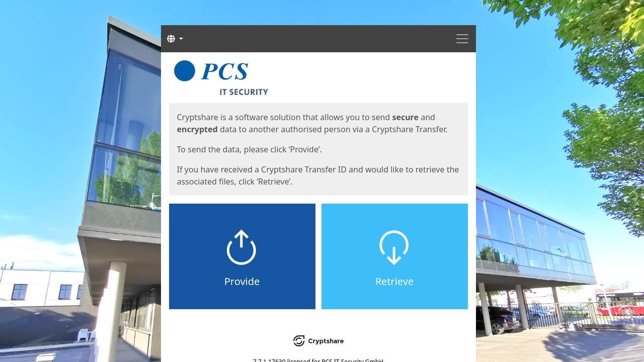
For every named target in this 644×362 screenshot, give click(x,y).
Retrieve (395, 281)
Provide (242, 281)
